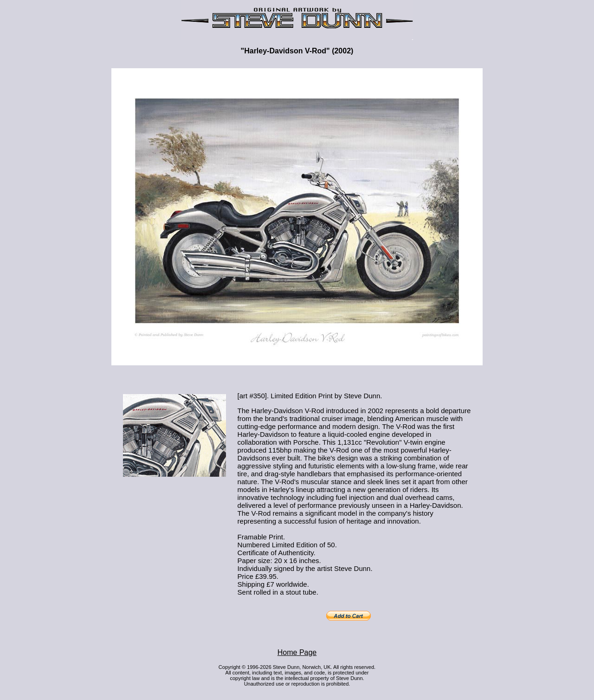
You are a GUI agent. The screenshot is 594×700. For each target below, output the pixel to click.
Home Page (297, 652)
